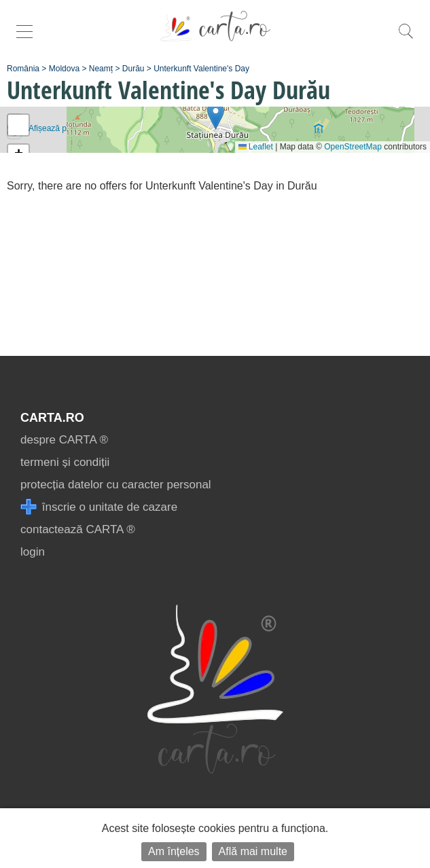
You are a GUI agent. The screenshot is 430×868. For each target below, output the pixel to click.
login (33, 552)
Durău (133, 69)
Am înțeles (174, 851)
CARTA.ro (52, 418)
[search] (406, 38)
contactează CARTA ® (78, 529)
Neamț (101, 69)
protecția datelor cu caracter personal (116, 485)
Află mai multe (253, 851)
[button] (216, 116)
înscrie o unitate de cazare (99, 507)
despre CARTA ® (64, 440)
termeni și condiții (65, 462)
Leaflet (256, 147)
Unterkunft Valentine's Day (201, 69)
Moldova (64, 69)
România (23, 69)
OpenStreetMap (353, 147)
